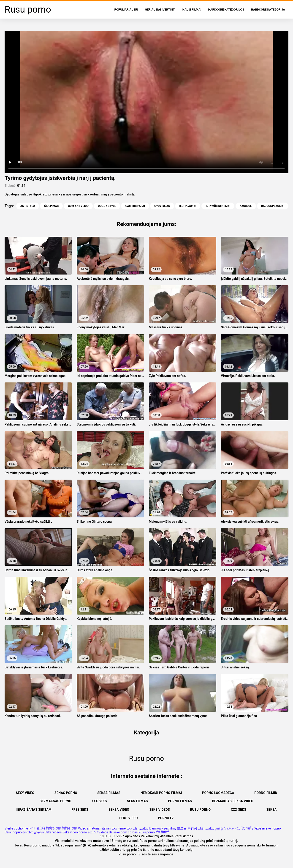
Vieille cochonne (16, 828)
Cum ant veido (78, 206)
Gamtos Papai (135, 206)
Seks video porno (75, 832)
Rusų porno (200, 810)
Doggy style (107, 206)
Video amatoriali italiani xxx (97, 828)
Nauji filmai (192, 10)
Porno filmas (180, 801)
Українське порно (268, 828)
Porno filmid (266, 793)
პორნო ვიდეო (33, 832)
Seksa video (119, 810)
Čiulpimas (51, 206)
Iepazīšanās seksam (34, 810)
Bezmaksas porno (56, 801)
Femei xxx (125, 828)
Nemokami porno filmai (161, 793)
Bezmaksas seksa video (233, 801)
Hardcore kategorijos (226, 10)
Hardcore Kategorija (268, 10)
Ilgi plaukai (188, 206)
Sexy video (25, 793)
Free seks (80, 810)
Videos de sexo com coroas (118, 832)
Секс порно (13, 832)
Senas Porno (66, 793)
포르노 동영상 (187, 828)
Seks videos (160, 810)
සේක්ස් (93, 832)
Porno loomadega (218, 793)
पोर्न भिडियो (163, 832)
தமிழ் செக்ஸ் (224, 828)
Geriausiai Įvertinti (160, 10)
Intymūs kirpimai (218, 206)
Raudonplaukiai (273, 206)
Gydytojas (162, 206)
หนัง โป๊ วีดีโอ (244, 828)
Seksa (271, 810)
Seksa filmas (109, 793)
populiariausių (126, 10)
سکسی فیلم (206, 828)
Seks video (129, 818)
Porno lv (166, 818)
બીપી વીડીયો (37, 828)
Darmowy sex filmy (163, 828)
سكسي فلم (141, 828)
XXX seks (99, 801)
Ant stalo (28, 206)
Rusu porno (147, 832)
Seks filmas (137, 801)
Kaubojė (246, 206)
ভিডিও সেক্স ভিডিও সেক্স (62, 828)
